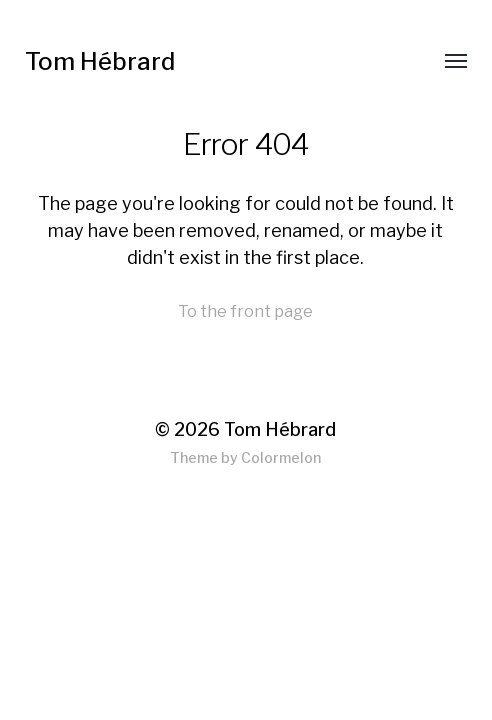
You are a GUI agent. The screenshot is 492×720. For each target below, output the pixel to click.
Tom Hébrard (100, 61)
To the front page (245, 311)
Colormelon (281, 457)
